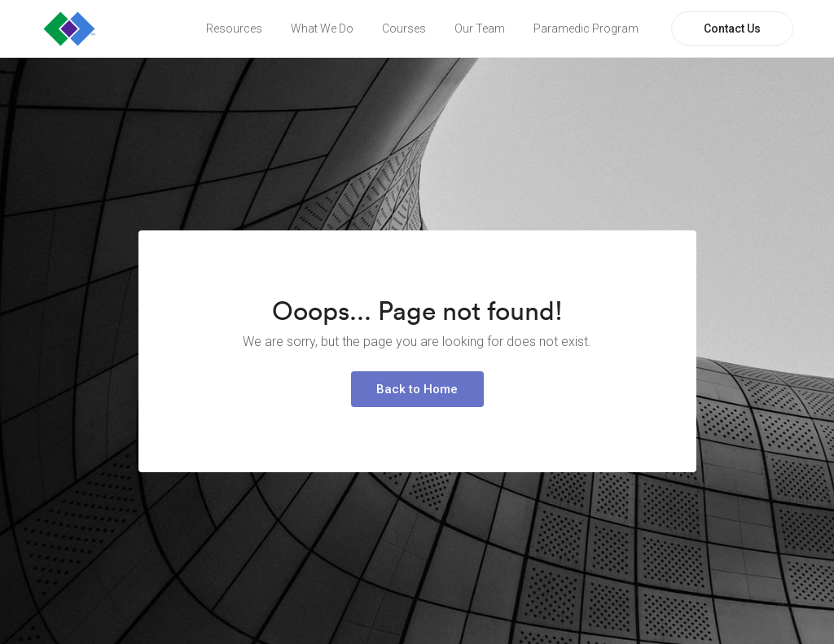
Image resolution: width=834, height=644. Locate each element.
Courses (404, 28)
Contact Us (732, 28)
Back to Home (417, 389)
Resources (234, 28)
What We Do (322, 28)
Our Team (480, 28)
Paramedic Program (586, 28)
